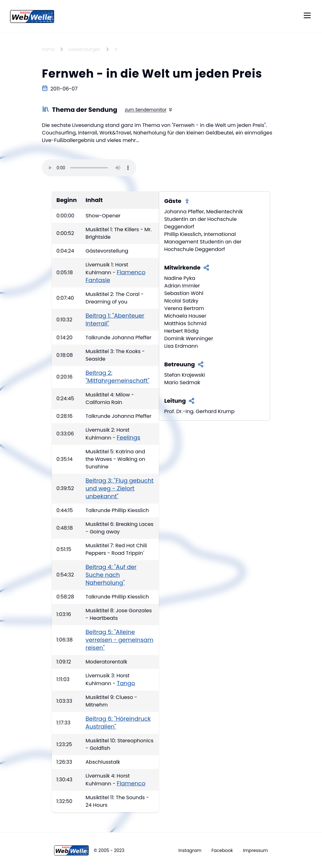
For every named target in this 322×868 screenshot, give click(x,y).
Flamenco (131, 783)
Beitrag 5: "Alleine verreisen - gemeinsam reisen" (119, 640)
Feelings (128, 437)
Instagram (190, 850)
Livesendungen (85, 49)
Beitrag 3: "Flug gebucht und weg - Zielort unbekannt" (119, 488)
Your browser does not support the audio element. (89, 168)
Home (48, 49)
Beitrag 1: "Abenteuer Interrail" (115, 319)
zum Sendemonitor (149, 110)
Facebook (222, 850)
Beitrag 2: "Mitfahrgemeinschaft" (117, 377)
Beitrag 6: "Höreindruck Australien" (118, 723)
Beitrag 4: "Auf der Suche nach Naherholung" (111, 575)
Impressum (255, 850)
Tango (126, 683)
